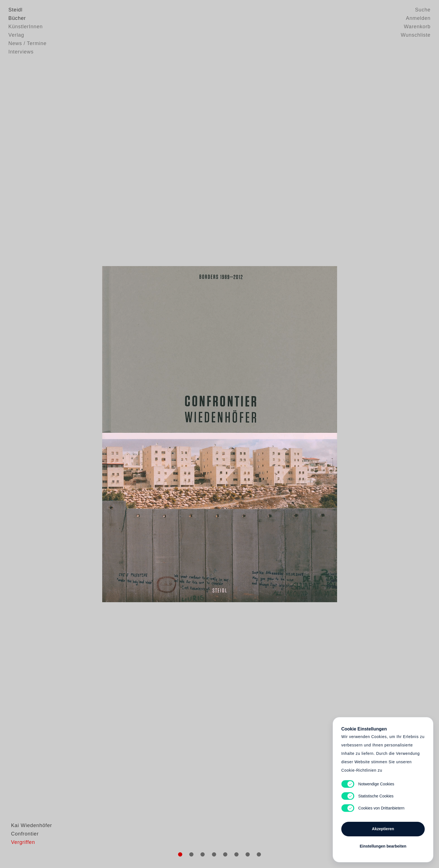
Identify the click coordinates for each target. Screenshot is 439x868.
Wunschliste (416, 35)
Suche (423, 10)
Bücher (17, 18)
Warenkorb (417, 27)
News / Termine (27, 43)
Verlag (16, 35)
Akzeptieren (383, 829)
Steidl (15, 10)
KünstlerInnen (26, 27)
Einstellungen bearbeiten (383, 846)
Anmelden (418, 18)
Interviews (21, 52)
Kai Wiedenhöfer (29, 839)
